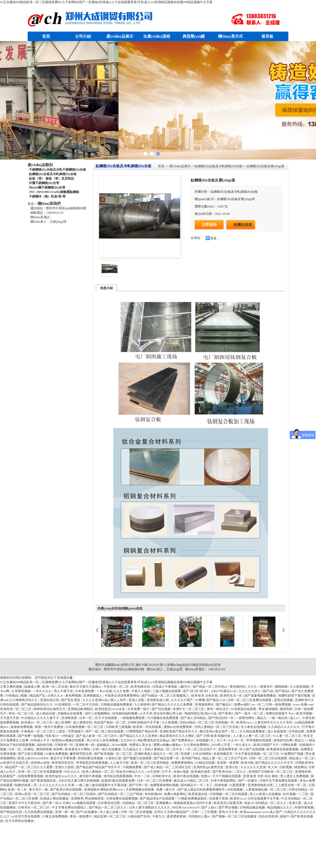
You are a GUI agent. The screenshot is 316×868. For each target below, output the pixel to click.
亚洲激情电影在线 (261, 785)
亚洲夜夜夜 (70, 718)
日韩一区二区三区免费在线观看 (250, 700)
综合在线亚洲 (269, 816)
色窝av (206, 776)
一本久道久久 (242, 745)
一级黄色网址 (246, 718)
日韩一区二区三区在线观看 (268, 758)
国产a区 (268, 691)
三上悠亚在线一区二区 (291, 785)
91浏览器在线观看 (244, 709)
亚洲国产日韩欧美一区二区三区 (271, 772)
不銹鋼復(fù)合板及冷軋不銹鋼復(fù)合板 (58, 170)
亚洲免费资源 (228, 749)
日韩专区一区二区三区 (34, 807)
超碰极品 (103, 745)
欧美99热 (247, 763)
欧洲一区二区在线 (55, 687)
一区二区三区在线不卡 (201, 749)
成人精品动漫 (46, 713)
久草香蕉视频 (21, 691)
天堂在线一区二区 (117, 687)
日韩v (67, 803)
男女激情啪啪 (268, 709)
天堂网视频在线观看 (140, 790)
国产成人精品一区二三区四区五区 (168, 767)
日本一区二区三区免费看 (155, 781)
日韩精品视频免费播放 (117, 705)
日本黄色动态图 (109, 803)
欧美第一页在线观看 (148, 727)
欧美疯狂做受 (201, 772)
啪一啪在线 (280, 718)
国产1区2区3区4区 (196, 691)
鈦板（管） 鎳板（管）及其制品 (51, 178)
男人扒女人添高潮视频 (103, 740)
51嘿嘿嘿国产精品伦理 (142, 731)
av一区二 (258, 705)
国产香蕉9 (226, 713)
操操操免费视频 (22, 727)
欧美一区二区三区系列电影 (150, 763)
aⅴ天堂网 (153, 772)
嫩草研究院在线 (81, 754)
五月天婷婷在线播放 (20, 821)
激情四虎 (286, 709)
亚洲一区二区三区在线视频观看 (40, 772)
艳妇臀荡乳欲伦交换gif (154, 740)
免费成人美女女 (141, 745)
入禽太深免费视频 (55, 816)
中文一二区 (143, 776)
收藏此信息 (243, 225)
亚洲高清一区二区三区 (16, 709)
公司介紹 (83, 36)
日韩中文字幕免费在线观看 (279, 781)
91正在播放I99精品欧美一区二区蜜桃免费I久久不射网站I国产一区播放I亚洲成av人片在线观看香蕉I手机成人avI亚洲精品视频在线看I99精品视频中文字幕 (106, 2)
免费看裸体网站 (183, 763)
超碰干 (285, 816)
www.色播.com (303, 705)
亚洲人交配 (137, 700)
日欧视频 (286, 767)
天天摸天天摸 (10, 718)
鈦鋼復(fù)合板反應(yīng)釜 (265, 166)
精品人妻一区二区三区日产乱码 (225, 758)
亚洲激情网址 (205, 705)
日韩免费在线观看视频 (122, 798)
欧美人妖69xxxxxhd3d (33, 758)
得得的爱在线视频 (91, 758)
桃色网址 (301, 767)
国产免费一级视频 (31, 736)
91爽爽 (200, 700)
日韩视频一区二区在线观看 (229, 794)
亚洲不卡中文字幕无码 (25, 803)
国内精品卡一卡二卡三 (197, 785)
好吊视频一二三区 (296, 794)
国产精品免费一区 (167, 758)
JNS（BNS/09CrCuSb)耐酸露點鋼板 (54, 192)
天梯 (192, 665)
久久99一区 (236, 740)
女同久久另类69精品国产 (172, 812)
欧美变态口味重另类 (228, 803)
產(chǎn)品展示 (120, 36)
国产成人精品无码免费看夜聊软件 (202, 790)
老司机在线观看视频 (118, 776)
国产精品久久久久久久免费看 (172, 705)
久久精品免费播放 (253, 731)
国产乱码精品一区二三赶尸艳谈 (121, 794)
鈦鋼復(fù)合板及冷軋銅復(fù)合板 (53, 174)
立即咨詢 (209, 225)
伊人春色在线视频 (254, 727)
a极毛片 (185, 687)
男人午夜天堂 (64, 691)
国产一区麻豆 (248, 781)
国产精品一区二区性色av (210, 687)
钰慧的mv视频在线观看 (68, 740)
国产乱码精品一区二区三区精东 (74, 794)
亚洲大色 (232, 767)
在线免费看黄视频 (31, 776)
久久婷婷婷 (142, 705)
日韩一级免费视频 (279, 705)
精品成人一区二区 (302, 758)
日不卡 (167, 772)
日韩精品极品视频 (253, 807)
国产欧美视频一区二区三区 (114, 754)
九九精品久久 (133, 749)
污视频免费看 (133, 767)
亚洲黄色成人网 (158, 700)
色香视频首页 (223, 754)
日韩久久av (56, 696)
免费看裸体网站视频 (165, 785)
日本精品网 (297, 731)
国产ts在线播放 (87, 812)
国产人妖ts (209, 807)
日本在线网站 (202, 754)
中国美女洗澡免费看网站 (122, 696)
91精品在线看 (206, 763)
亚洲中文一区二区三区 (189, 709)
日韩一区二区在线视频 (137, 812)
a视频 (24, 696)
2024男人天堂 (221, 745)
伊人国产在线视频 (252, 749)
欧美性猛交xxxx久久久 (62, 776)
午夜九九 (159, 816)
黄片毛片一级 (39, 790)
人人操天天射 (120, 763)
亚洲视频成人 (93, 696)
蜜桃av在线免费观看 (178, 727)
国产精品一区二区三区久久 (108, 807)
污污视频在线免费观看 (163, 718)
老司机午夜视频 (91, 776)
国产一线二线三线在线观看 (105, 731)
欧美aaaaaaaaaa (250, 812)
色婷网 (58, 749)
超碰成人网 (33, 687)
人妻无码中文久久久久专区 (274, 722)
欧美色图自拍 (141, 687)
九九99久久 (128, 740)
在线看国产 (8, 776)
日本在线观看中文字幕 (264, 798)
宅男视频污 (76, 731)
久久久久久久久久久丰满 (57, 785)
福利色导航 (45, 745)
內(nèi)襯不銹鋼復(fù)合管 (47, 187)
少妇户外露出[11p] (224, 691)
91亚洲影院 (63, 705)
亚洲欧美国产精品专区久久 (179, 731)
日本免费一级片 (139, 709)
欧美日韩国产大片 (267, 745)
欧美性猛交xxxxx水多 (110, 709)
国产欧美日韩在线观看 (66, 790)
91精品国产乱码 (139, 816)
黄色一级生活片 (218, 709)
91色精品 (12, 696)
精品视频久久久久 (280, 807)
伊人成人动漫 (109, 812)
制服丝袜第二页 (26, 785)
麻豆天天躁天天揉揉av (86, 687)
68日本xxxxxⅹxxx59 (186, 807)
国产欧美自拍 (222, 772)
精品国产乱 (38, 696)
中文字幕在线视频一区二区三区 (257, 754)
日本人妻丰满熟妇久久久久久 (150, 807)
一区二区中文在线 (86, 705)
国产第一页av (52, 803)
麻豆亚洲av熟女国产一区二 (219, 731)
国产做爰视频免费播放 (261, 696)
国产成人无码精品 (194, 718)
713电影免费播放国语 (192, 798)
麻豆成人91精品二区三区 (192, 781)
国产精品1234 (216, 700)
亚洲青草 (77, 798)
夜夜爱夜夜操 (177, 816)
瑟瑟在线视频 (284, 700)
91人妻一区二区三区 (287, 736)
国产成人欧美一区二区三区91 (97, 736)
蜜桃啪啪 (282, 687)
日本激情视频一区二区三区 (85, 727)
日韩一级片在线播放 (107, 749)
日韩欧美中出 (162, 776)
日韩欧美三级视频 (119, 727)
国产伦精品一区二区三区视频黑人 (166, 696)
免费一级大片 (166, 790)
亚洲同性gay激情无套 (209, 767)
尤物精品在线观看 (70, 713)
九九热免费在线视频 (39, 812)
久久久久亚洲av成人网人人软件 (105, 700)
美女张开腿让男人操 (168, 713)
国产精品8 (283, 691)
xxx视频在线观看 (84, 803)
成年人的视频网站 (98, 713)
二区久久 (240, 772)
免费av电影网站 (175, 794)
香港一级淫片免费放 (49, 727)
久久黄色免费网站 (197, 745)
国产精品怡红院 (11, 812)
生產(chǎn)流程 (157, 36)
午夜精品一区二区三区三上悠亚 (44, 731)
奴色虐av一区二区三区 (37, 722)
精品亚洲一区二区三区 (110, 816)
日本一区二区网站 (21, 749)
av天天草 (146, 713)
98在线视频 (235, 790)
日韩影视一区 (64, 745)
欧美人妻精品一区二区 (99, 772)
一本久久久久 (43, 691)
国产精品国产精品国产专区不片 (99, 767)
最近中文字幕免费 (63, 758)
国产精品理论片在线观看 (158, 798)
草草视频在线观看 (259, 740)
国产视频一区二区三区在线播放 (235, 816)
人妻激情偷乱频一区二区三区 (266, 790)
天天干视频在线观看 (227, 776)
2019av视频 (120, 745)
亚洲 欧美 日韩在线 (205, 696)
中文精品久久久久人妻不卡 (40, 718)
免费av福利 (242, 705)
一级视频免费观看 (133, 718)
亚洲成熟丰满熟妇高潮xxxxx (104, 790)
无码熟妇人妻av (200, 816)
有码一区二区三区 (21, 713)
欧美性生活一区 (232, 696)
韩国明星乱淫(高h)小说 (201, 713)
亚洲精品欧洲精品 (81, 709)
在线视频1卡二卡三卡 (211, 740)
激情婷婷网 (44, 749)
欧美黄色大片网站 (78, 749)
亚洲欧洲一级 (85, 745)
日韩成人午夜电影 (165, 687)
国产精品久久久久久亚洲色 (139, 736)
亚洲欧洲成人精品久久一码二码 (157, 754)
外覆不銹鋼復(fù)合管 (44, 183)
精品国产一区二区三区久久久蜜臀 (29, 767)
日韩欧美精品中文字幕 (144, 722)
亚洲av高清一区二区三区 (32, 794)
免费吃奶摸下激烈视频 (295, 696)
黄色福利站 (238, 687)
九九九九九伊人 (250, 691)
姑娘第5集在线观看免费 (118, 781)
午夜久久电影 (141, 691)
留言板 (267, 36)
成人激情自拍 (83, 722)
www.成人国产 (272, 812)
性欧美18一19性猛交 (60, 736)
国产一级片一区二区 (250, 713)
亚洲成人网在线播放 (55, 798)
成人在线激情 (277, 731)
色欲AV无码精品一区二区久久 (266, 803)
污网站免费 (289, 745)
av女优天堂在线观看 (26, 816)
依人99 (273, 767)
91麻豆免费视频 (57, 754)
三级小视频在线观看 (167, 691)
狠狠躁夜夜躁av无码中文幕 (193, 803)
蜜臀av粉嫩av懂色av (168, 745)
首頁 (46, 36)
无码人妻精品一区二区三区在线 (217, 727)
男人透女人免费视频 (295, 776)
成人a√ (295, 718)
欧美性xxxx (245, 722)
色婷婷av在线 (41, 763)
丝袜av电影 (182, 772)
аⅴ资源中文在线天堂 (15, 763)
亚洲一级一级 (65, 812)
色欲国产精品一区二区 (110, 722)
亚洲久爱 (295, 803)
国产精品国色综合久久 (37, 705)
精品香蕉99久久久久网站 (177, 736)
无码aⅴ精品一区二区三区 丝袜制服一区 (207, 722)
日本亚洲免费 (85, 691)
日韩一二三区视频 (204, 812)
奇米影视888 (154, 794)
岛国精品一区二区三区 (138, 803)
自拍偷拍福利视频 (125, 713)
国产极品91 (224, 705)
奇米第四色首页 (63, 763)
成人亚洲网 (63, 722)
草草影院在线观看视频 (92, 763)
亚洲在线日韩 (50, 700)
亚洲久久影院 (65, 767)
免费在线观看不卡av (280, 713)
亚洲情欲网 (303, 772)
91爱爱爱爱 (238, 785)
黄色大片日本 (229, 812)
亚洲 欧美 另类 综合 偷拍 (261, 776)
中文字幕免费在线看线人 (70, 807)
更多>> (33, 204)
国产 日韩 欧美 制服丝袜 (214, 736)
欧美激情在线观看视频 (283, 749)
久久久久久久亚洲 (253, 767)
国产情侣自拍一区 (221, 718)
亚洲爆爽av (164, 803)
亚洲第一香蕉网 (228, 763)
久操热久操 (114, 758)
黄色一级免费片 (81, 816)
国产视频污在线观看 (138, 758)
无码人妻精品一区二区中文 (164, 749)
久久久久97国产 (182, 700)
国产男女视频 (228, 807)
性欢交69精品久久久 (131, 772)
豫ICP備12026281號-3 (151, 665)
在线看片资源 (219, 798)
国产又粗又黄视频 (31, 754)
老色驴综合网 (283, 740)
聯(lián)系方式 (230, 36)
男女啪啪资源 (95, 798)
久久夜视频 (170, 722)
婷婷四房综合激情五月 (50, 709)
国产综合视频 (162, 709)
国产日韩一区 (139, 785)
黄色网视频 (74, 696)
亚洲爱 (186, 754)
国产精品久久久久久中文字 (275, 763)
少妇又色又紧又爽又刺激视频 (79, 781)
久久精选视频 (300, 687)
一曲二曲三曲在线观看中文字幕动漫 (102, 785)
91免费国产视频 (293, 754)
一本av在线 (104, 691)
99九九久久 (73, 772)
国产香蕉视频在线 (44, 781)
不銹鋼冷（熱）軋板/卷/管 (47, 196)
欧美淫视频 (305, 713)
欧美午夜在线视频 (187, 776)
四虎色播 (221, 785)
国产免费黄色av (183, 740)
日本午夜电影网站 (224, 781)
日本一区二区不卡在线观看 (99, 718)
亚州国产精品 (191, 758)
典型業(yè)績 (194, 36)
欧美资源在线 (198, 794)
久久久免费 (122, 691)
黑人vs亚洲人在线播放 (266, 794)
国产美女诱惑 (71, 700)
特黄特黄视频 (305, 807)
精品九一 (264, 718)
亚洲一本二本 (18, 790)
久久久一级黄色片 (261, 687)
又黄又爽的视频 (11, 687)
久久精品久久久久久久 (284, 727)
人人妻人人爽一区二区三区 (252, 736)
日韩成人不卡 (40, 740)
